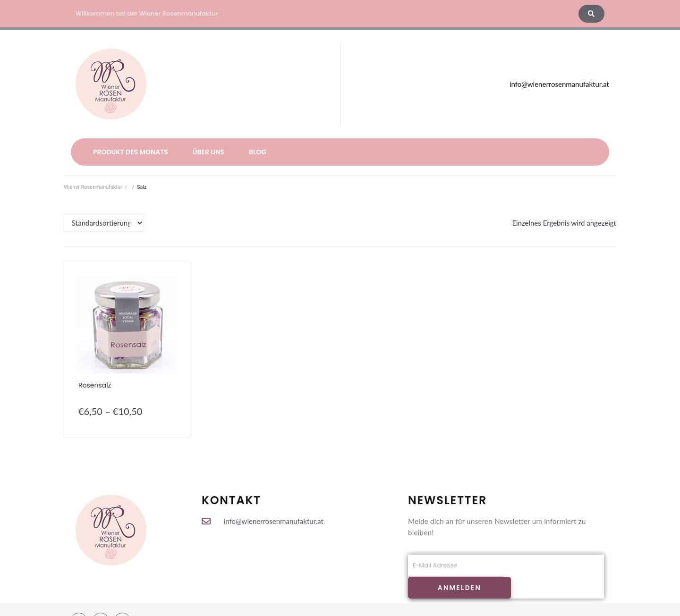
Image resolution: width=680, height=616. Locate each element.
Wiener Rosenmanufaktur (93, 187)
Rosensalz (95, 385)
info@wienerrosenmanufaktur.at (559, 84)
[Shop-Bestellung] (104, 223)
